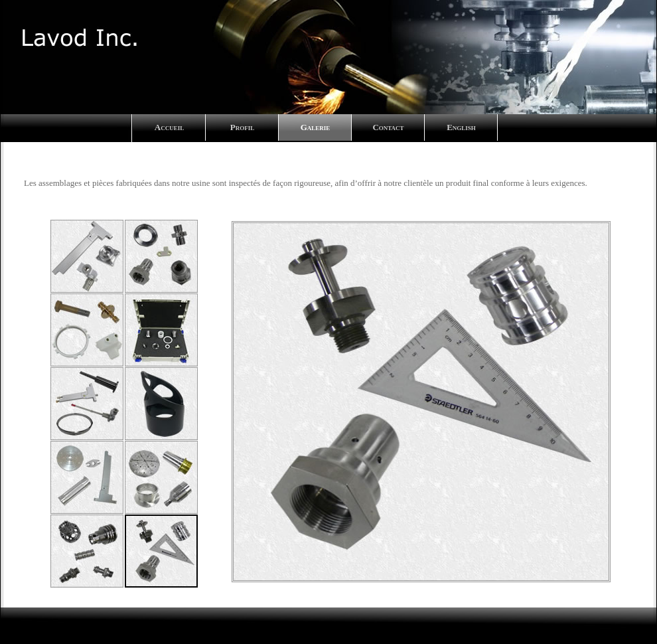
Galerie (316, 127)
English (461, 127)
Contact (388, 127)
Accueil (169, 127)
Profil (242, 127)
